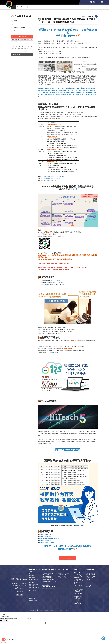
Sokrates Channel (34, 588)
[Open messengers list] (4, 640)
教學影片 (45, 541)
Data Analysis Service (47, 594)
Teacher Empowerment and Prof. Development (48, 589)
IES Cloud (89, 583)
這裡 (75, 189)
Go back (68, 558)
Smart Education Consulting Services (48, 586)
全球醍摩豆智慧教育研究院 (52, 179)
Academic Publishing (20, 27)
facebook (96, 16)
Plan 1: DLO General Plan (48, 580)
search (91, 2)
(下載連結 (60, 282)
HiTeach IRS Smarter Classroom (79, 583)
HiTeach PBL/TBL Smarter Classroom (79, 586)
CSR (30, 574)
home (14, 7)
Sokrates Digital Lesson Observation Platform (48, 577)
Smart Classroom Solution (78, 571)
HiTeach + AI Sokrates (89, 580)
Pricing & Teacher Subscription (79, 603)
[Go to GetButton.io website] (4, 642)
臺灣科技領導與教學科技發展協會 (54, 177)
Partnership (32, 578)
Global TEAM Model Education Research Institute (35, 581)
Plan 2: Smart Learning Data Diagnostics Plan (65, 577)
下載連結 (57, 280)
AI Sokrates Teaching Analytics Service (47, 574)
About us (32, 572)
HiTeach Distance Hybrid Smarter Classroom (79, 590)
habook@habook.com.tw (19, 587)
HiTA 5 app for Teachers (90, 586)
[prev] (12, 37)
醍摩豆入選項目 (80, 526)
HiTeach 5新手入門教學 (46, 543)
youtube (22, 595)
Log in (87, 2)
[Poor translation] (6, 621)
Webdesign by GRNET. (73, 610)
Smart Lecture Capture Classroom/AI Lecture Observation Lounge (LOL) (78, 597)
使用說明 (55, 353)
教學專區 (46, 284)
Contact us (32, 576)
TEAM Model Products (90, 570)
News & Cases (22, 7)
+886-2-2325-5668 (19, 589)
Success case (18, 31)
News (15, 21)
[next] (32, 37)
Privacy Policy (34, 610)
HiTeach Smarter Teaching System (91, 574)
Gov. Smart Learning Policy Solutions (78, 576)
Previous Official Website (34, 585)
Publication (44, 596)
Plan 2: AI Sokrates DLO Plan (49, 582)
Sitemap (40, 610)
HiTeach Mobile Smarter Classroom (79, 580)
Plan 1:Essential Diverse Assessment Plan (64, 574)
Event (30, 7)
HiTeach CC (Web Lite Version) (91, 577)
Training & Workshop (47, 592)
